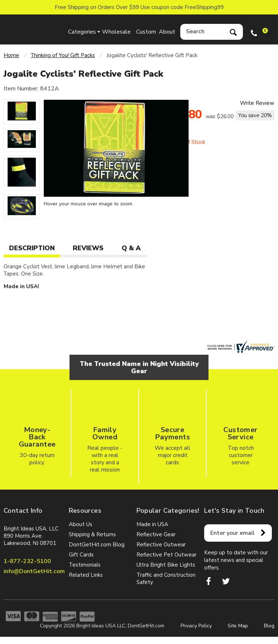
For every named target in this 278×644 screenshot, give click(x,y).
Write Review (257, 103)
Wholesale (115, 32)
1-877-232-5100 (27, 561)
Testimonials (85, 565)
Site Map (238, 626)
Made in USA (152, 524)
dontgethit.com (33, 29)
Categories (82, 32)
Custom (146, 32)
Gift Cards (81, 555)
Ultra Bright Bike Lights (166, 565)
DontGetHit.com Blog (97, 545)
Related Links (86, 575)
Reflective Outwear (161, 545)
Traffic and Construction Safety (166, 579)
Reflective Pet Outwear (167, 555)
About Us (81, 524)
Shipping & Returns (92, 534)
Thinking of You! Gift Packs (63, 55)
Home (11, 55)
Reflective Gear (156, 534)
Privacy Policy (196, 626)
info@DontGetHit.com (34, 571)
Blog (269, 626)
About (167, 32)
